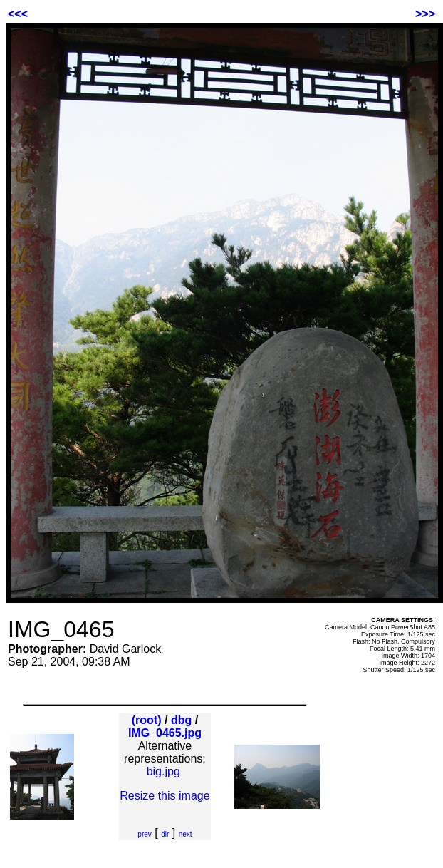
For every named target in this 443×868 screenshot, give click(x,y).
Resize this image (165, 796)
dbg (181, 720)
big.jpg (163, 771)
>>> (425, 14)
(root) (147, 720)
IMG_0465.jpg (165, 733)
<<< (18, 14)
